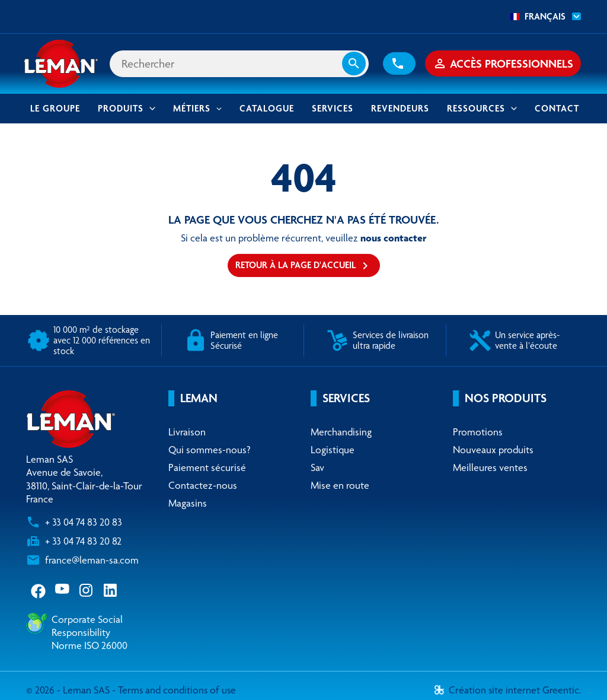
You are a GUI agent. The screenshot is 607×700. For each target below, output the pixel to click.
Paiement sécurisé (207, 469)
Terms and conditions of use (178, 691)
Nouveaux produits (493, 450)
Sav (317, 469)
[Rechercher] (240, 64)
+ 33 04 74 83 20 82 (83, 542)
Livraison (187, 432)
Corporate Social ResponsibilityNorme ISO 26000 (90, 633)
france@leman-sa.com (92, 561)
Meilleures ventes (490, 469)
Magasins (188, 504)
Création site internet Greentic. (507, 691)
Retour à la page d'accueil (304, 267)
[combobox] (542, 17)
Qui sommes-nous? (210, 450)
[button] (399, 64)
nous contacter (393, 239)
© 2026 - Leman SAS (69, 691)
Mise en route (340, 486)
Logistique (333, 450)
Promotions (478, 432)
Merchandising (341, 432)
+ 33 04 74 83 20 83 (84, 523)
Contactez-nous (203, 486)
